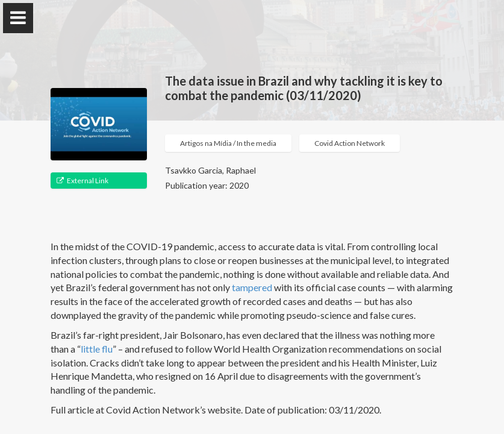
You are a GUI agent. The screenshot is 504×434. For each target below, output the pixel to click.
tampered (253, 287)
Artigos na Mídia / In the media (228, 143)
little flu (97, 349)
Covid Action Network (350, 143)
